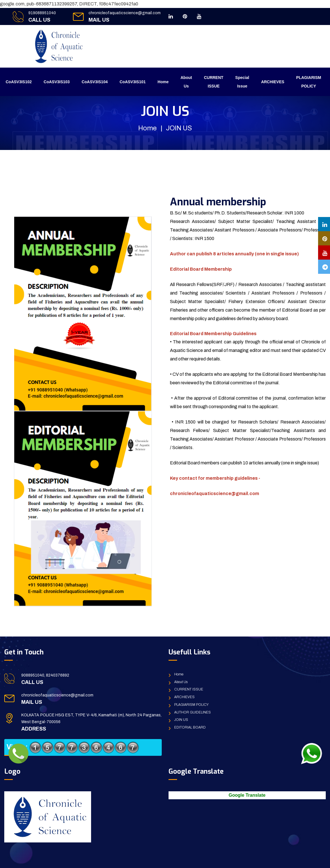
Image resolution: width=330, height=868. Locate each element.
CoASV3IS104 (95, 82)
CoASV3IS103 (57, 82)
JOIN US (181, 720)
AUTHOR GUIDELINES (193, 712)
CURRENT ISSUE (214, 82)
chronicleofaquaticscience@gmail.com (125, 13)
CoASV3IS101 (133, 82)
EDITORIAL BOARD (190, 727)
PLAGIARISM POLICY (309, 82)
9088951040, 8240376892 (45, 675)
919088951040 (42, 13)
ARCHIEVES (273, 82)
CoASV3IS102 (19, 82)
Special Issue (242, 82)
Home (163, 82)
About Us (186, 82)
